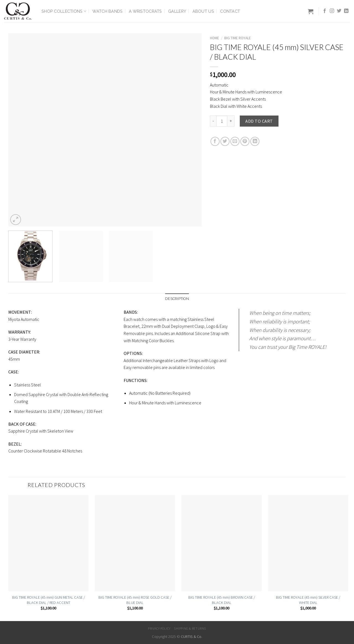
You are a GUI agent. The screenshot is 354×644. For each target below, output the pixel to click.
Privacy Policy (159, 628)
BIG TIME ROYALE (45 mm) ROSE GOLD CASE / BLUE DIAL (135, 600)
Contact (230, 11)
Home (214, 38)
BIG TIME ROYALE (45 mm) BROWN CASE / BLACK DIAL (222, 600)
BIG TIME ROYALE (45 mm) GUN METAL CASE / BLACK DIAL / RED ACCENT (49, 600)
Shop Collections (64, 11)
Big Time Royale (238, 38)
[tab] (177, 299)
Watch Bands (107, 11)
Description (177, 299)
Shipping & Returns (190, 628)
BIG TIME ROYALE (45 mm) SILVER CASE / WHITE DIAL (308, 600)
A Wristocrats (145, 11)
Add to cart (259, 121)
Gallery (177, 11)
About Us (203, 11)
